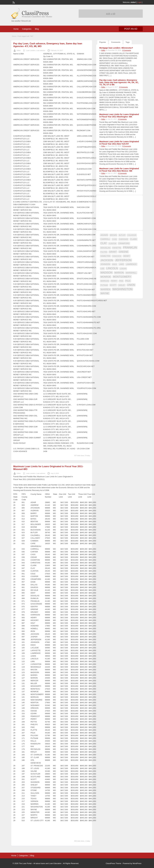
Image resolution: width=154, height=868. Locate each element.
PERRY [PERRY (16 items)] (114, 281)
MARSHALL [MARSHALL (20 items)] (131, 273)
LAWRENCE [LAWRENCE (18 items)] (131, 264)
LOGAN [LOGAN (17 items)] (123, 269)
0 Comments (127, 50)
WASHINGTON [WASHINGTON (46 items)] (122, 289)
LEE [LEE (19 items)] (102, 268)
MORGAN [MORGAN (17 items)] (105, 281)
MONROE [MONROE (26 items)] (106, 277)
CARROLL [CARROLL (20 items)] (105, 239)
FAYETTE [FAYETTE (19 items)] (117, 248)
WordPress (137, 863)
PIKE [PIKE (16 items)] (121, 281)
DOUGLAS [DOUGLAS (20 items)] (105, 248)
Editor (19, 50)
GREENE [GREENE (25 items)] (124, 252)
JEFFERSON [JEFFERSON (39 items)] (123, 260)
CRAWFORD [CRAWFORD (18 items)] (124, 243)
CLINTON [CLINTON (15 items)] (112, 244)
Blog (37, 29)
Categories (27, 29)
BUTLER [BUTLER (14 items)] (122, 235)
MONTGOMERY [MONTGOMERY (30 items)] (122, 277)
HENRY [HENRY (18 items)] (127, 256)
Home (16, 29)
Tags (128, 42)
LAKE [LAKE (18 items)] (121, 264)
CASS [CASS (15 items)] (115, 239)
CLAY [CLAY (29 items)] (104, 243)
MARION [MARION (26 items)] (119, 273)
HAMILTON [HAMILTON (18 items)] (105, 256)
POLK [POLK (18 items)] (128, 281)
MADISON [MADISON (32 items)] (106, 273)
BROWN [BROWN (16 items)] (113, 235)
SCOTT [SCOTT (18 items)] (113, 285)
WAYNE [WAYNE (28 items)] (105, 293)
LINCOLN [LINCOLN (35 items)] (112, 268)
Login (139, 2)
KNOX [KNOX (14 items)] (115, 264)
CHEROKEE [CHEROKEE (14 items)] (124, 239)
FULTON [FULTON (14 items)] (104, 252)
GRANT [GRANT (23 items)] (113, 252)
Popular (103, 42)
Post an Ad (131, 29)
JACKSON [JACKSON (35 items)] (107, 260)
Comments (116, 42)
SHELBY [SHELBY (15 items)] (122, 285)
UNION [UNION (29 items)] (131, 285)
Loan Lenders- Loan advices (36, 50)
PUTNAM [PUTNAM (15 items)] (104, 285)
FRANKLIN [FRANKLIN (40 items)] (130, 248)
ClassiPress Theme (113, 863)
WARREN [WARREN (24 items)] (105, 289)
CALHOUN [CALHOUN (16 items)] (132, 235)
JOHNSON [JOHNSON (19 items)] (105, 264)
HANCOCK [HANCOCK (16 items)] (117, 256)
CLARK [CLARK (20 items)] (134, 239)
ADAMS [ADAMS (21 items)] (104, 235)
